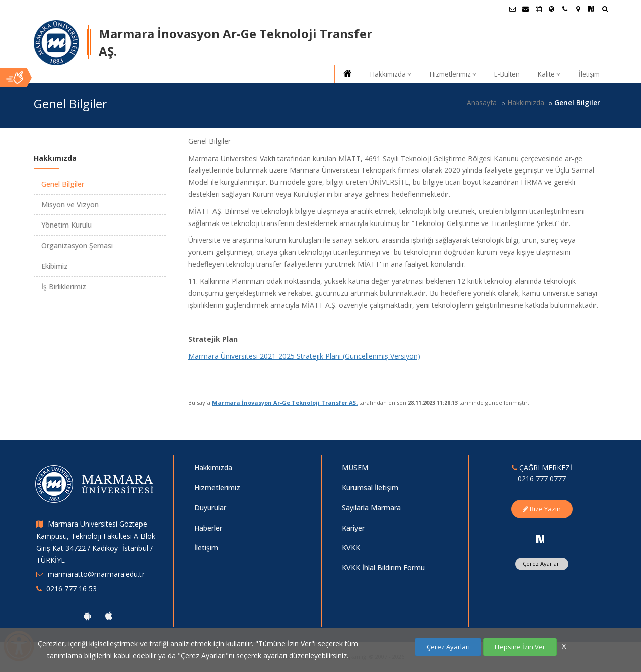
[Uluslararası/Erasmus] (552, 9)
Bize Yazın (542, 509)
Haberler (208, 528)
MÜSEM (355, 467)
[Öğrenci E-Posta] (513, 9)
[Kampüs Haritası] (578, 9)
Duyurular (210, 508)
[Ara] (605, 10)
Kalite (549, 74)
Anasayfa (482, 102)
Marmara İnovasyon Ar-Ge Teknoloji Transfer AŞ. (285, 402)
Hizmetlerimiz (453, 74)
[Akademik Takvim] (539, 9)
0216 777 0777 (542, 478)
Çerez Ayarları (542, 564)
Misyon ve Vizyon (70, 205)
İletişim (589, 74)
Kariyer (353, 528)
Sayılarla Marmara (371, 508)
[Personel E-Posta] (526, 9)
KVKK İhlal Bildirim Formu (383, 568)
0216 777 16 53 (72, 589)
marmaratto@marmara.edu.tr (96, 574)
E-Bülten (507, 74)
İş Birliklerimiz (64, 287)
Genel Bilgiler (63, 184)
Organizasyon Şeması (77, 245)
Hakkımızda (391, 74)
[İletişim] (565, 9)
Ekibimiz (55, 266)
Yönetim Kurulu (66, 225)
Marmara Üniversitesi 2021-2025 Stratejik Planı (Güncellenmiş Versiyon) (304, 356)
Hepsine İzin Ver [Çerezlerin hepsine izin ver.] (520, 647)
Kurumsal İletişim (370, 488)
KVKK (351, 547)
